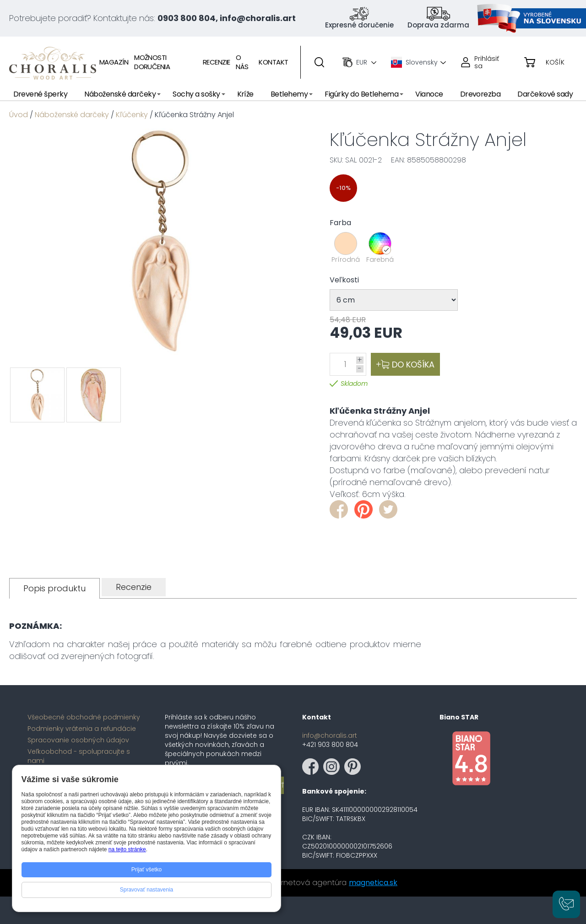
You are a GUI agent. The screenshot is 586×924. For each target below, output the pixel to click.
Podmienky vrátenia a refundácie (82, 729)
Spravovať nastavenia (147, 890)
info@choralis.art (330, 735)
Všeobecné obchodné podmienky (84, 717)
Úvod (19, 115)
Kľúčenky (132, 115)
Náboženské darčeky (72, 115)
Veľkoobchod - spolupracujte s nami (79, 756)
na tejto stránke (127, 849)
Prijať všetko (147, 870)
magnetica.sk (373, 883)
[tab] (54, 588)
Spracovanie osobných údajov (78, 740)
